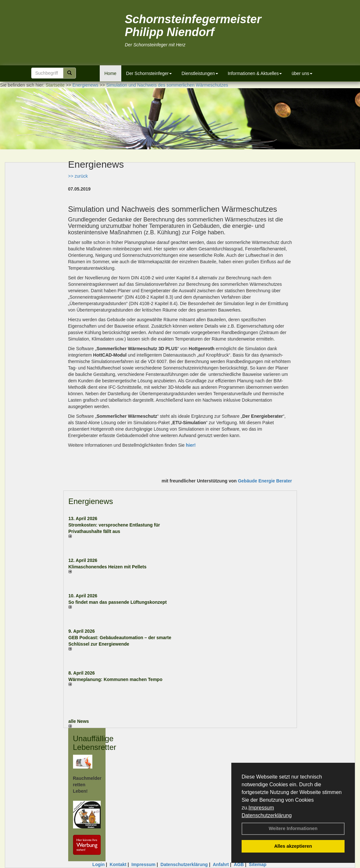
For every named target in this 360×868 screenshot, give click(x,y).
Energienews (91, 501)
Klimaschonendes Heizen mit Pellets (108, 567)
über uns (302, 73)
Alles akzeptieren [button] (293, 846)
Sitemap (258, 864)
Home (111, 73)
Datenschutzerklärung (267, 815)
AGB (239, 864)
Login (98, 864)
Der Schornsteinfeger (149, 73)
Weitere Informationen (293, 828)
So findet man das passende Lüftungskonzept (118, 602)
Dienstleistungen (200, 73)
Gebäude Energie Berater (265, 481)
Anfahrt (221, 864)
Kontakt (118, 864)
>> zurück (78, 176)
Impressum (261, 808)
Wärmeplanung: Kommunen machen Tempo (115, 679)
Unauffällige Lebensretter (95, 743)
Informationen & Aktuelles (255, 73)
